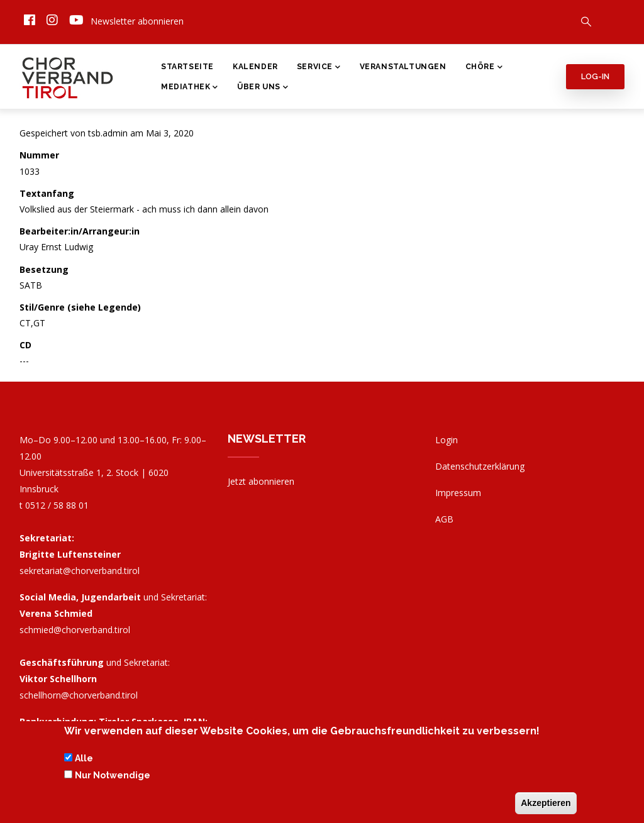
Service (319, 68)
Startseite (187, 67)
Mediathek (190, 88)
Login (447, 440)
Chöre (484, 68)
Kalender (255, 67)
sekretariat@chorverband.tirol (80, 571)
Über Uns (263, 88)
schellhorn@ (79, 695)
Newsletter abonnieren (137, 21)
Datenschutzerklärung (480, 466)
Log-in (595, 76)
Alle (84, 762)
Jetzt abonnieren (261, 481)
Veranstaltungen (403, 67)
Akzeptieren (546, 806)
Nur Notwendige (113, 778)
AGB (444, 519)
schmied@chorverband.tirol (75, 630)
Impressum (458, 493)
